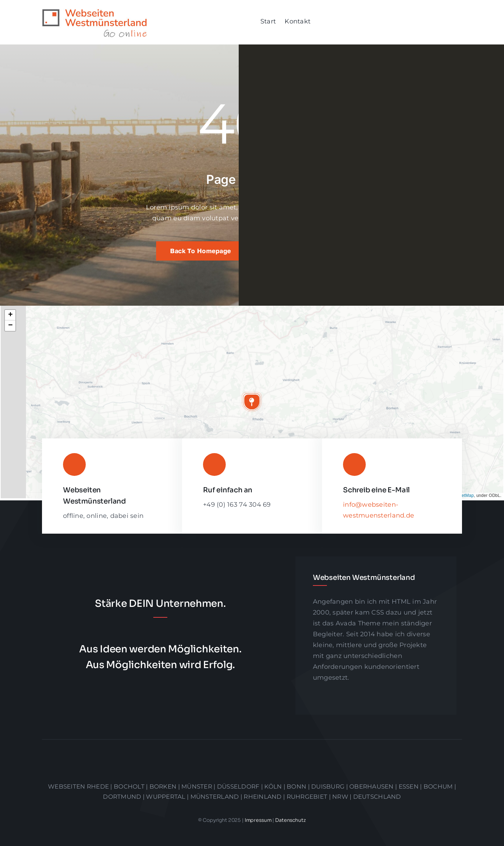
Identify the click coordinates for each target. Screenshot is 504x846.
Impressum (259, 820)
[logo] (94, 12)
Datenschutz (290, 820)
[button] (252, 402)
